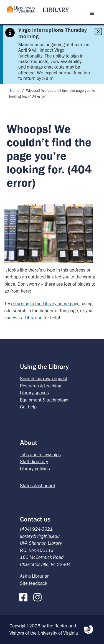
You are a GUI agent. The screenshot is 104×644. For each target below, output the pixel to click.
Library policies (35, 469)
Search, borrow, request (44, 379)
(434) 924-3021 (36, 529)
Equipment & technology (44, 400)
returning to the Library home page (45, 304)
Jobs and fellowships (40, 455)
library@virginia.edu (40, 536)
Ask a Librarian (28, 318)
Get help (28, 407)
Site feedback (34, 583)
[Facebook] (25, 596)
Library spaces (34, 393)
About (29, 443)
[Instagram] (39, 596)
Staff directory (34, 462)
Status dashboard (38, 486)
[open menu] (93, 13)
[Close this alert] (98, 32)
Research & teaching (40, 386)
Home (15, 91)
